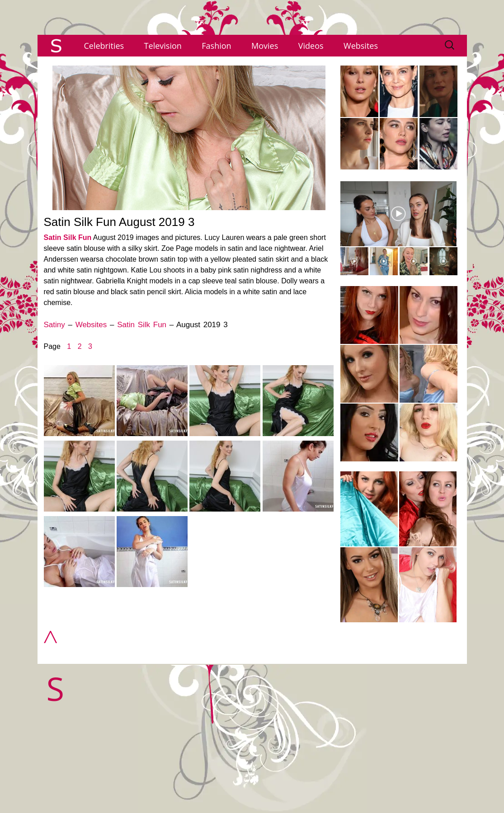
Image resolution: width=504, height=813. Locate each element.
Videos (311, 46)
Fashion (216, 46)
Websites (361, 46)
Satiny (54, 325)
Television (163, 46)
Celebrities (104, 46)
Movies (265, 46)
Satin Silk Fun (68, 237)
